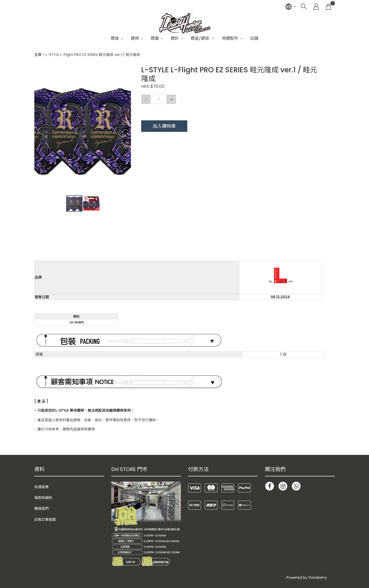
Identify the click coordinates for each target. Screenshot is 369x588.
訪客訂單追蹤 (45, 520)
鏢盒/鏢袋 (200, 38)
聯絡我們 (42, 508)
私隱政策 (42, 487)
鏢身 (115, 38)
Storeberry (318, 577)
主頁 (38, 55)
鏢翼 (155, 38)
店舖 (254, 38)
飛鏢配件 (230, 38)
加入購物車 (164, 126)
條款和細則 (43, 498)
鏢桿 (135, 38)
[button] (126, 70)
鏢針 (175, 38)
